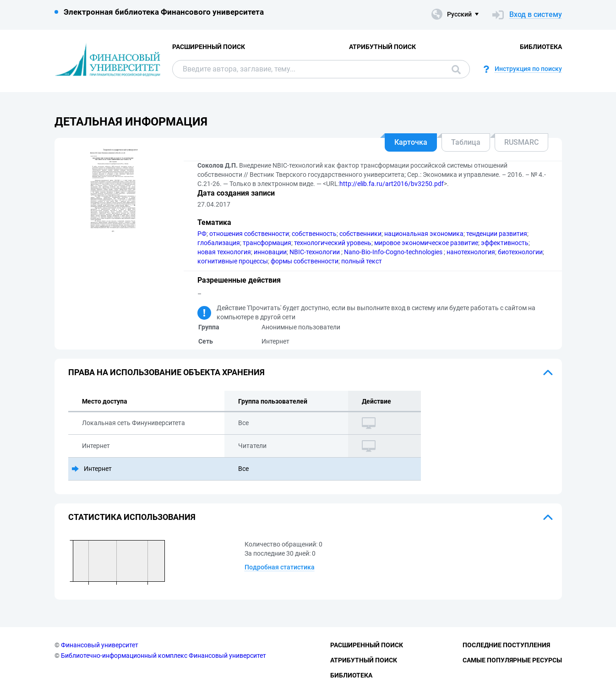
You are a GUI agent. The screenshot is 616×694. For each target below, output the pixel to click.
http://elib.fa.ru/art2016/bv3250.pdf (392, 184)
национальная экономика (424, 234)
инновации (270, 252)
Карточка (411, 142)
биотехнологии (520, 252)
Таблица (466, 142)
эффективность (505, 243)
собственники (360, 234)
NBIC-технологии (315, 252)
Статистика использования (132, 517)
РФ (202, 234)
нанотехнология (471, 252)
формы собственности (305, 261)
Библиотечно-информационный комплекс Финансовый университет (164, 656)
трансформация (267, 243)
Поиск (456, 70)
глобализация (219, 243)
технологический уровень (333, 243)
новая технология (224, 252)
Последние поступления (506, 645)
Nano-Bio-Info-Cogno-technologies (394, 252)
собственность (314, 234)
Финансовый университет (100, 645)
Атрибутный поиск (382, 47)
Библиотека (541, 47)
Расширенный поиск (209, 47)
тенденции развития (497, 234)
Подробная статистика (280, 567)
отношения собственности (249, 234)
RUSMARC (521, 142)
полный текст (362, 261)
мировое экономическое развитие (426, 243)
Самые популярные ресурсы (512, 660)
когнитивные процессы (233, 261)
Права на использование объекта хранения (166, 372)
